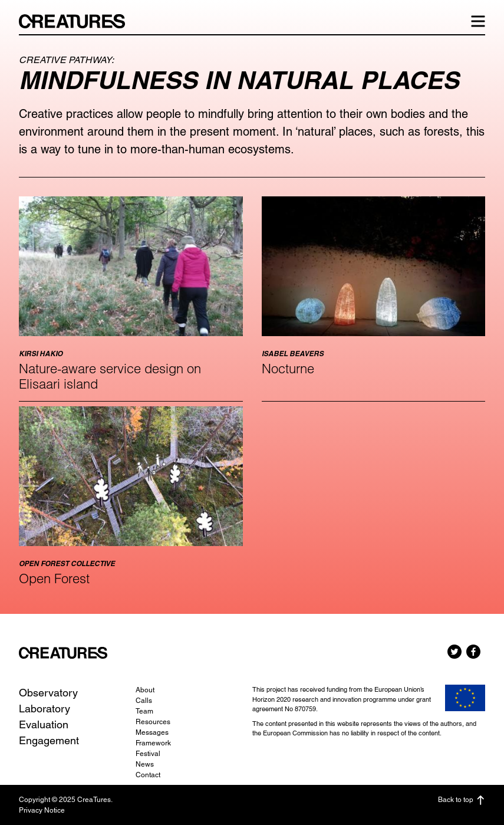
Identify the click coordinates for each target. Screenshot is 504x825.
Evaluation (44, 724)
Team (144, 711)
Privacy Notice (42, 810)
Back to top (462, 800)
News (145, 764)
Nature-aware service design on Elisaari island (110, 376)
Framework (153, 743)
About (145, 690)
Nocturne (288, 369)
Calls (144, 701)
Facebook (473, 652)
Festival (148, 754)
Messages (152, 732)
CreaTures (78, 21)
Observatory (48, 693)
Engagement (49, 740)
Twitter (454, 652)
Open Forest (54, 579)
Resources (153, 722)
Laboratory (45, 709)
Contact (148, 775)
